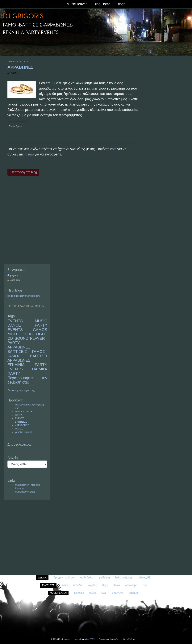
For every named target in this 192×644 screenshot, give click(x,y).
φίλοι (104, 593)
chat (145, 585)
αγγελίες (92, 585)
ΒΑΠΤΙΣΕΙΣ (17, 352)
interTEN (90, 639)
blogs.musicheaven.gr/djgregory (24, 296)
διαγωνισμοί (131, 585)
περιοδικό (78, 585)
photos (116, 585)
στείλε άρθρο (87, 578)
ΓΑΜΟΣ (38, 352)
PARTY (14, 343)
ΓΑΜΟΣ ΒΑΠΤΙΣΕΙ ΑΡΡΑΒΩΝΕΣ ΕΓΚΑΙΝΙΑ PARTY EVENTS (27, 362)
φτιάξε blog (104, 578)
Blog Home (102, 4)
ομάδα (93, 593)
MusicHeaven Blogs (25, 492)
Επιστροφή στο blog (23, 172)
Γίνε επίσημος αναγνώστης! (21, 390)
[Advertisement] (73, 222)
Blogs (121, 4)
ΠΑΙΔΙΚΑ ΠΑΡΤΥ (24, 412)
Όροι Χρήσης (129, 639)
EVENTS (15, 321)
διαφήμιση (134, 593)
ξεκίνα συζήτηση (123, 578)
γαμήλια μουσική (23, 432)
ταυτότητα (79, 593)
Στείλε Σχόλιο (16, 126)
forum (65, 585)
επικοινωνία (117, 593)
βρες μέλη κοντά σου (64, 578)
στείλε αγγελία (144, 578)
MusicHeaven (77, 4)
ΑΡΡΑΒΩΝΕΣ (21, 67)
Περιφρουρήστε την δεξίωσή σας (27, 380)
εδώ (113, 149)
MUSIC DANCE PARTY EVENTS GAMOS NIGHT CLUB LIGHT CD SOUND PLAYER (27, 330)
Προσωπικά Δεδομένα (109, 639)
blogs (105, 585)
